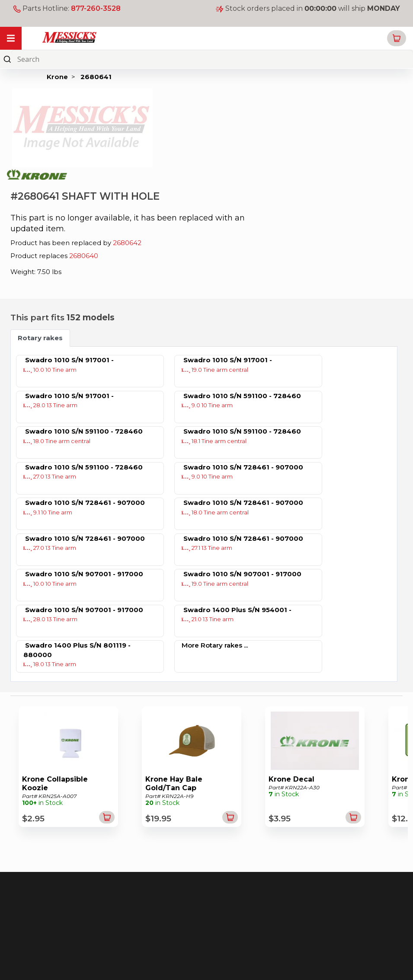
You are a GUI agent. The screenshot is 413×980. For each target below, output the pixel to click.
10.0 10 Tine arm (50, 370)
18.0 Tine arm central (57, 441)
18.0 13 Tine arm (50, 664)
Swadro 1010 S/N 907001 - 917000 (84, 574)
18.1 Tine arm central (214, 441)
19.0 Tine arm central (215, 370)
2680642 (127, 243)
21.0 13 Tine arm (208, 619)
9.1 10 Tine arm (48, 512)
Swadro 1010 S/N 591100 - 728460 (242, 396)
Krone (57, 77)
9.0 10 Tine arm (207, 405)
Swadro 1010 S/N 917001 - (69, 360)
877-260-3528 (96, 8)
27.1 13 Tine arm (207, 548)
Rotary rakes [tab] (40, 338)
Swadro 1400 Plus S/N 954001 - (237, 610)
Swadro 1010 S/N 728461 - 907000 (243, 467)
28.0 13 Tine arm (51, 405)
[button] (397, 38)
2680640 (84, 256)
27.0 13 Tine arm (50, 477)
